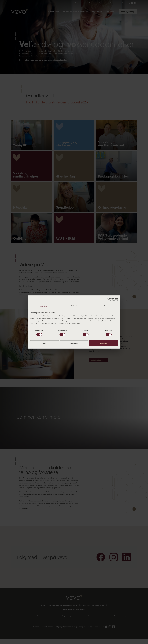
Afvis (44, 343)
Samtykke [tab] (43, 306)
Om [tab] (105, 306)
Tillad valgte (74, 343)
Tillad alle (103, 343)
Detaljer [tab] (74, 306)
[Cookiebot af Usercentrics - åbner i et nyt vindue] (109, 299)
